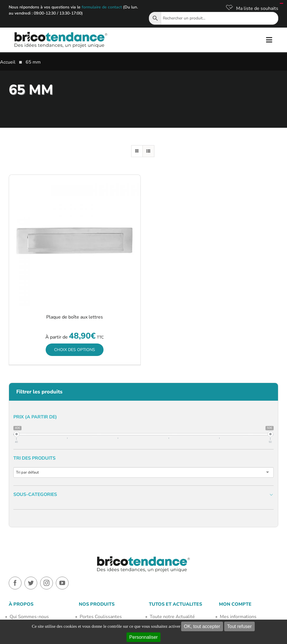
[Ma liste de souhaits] (252, 8)
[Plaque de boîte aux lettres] (75, 240)
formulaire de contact (102, 7)
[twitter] (31, 583)
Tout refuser (239, 626)
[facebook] (15, 583)
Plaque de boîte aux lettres (75, 317)
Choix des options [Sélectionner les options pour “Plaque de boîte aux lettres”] (75, 350)
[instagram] (47, 583)
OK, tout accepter (202, 626)
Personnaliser (144, 637)
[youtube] (62, 583)
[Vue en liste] (148, 151)
